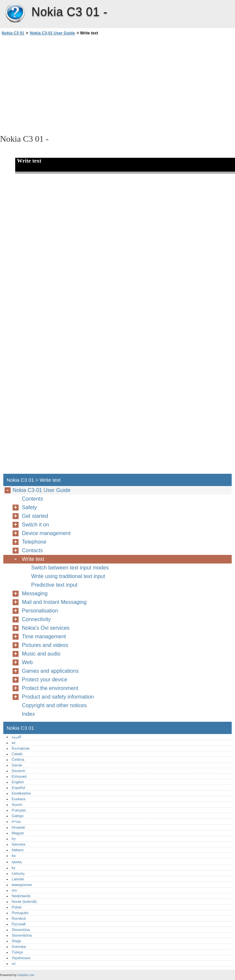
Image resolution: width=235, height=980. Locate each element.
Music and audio (41, 654)
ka (14, 856)
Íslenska (18, 844)
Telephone (34, 542)
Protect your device (45, 680)
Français (19, 810)
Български (21, 748)
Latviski (18, 879)
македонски (22, 885)
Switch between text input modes (70, 568)
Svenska (19, 947)
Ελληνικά (19, 776)
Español (18, 788)
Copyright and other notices (54, 705)
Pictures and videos (45, 645)
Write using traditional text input (68, 576)
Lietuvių (18, 873)
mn (14, 890)
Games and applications (50, 671)
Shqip (16, 941)
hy (14, 839)
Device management (46, 533)
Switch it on (35, 525)
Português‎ (20, 913)
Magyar (18, 833)
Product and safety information (58, 697)
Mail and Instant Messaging (54, 602)
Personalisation (40, 611)
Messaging (35, 593)
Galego (18, 816)
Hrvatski (18, 827)
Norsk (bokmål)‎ (24, 902)
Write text (33, 559)
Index (28, 714)
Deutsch (18, 771)
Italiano (18, 850)
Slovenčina (21, 930)
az (14, 743)
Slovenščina (22, 935)
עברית (16, 821)
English (18, 782)
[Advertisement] (59, 84)
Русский (19, 924)
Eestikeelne (21, 793)
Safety (29, 507)
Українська (21, 958)
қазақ (16, 862)
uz (14, 963)
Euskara (18, 799)
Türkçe (17, 952)
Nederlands (21, 896)
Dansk (17, 765)
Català (17, 754)
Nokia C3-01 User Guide (52, 33)
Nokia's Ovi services (46, 628)
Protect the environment (50, 688)
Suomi (17, 805)
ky (13, 868)
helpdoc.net (26, 975)
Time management (44, 637)
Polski (17, 907)
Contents (32, 499)
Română (19, 918)
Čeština (18, 759)
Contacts (32, 550)
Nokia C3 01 (15, 13)
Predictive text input (54, 585)
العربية (16, 737)
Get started (35, 516)
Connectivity (36, 619)
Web (27, 662)
